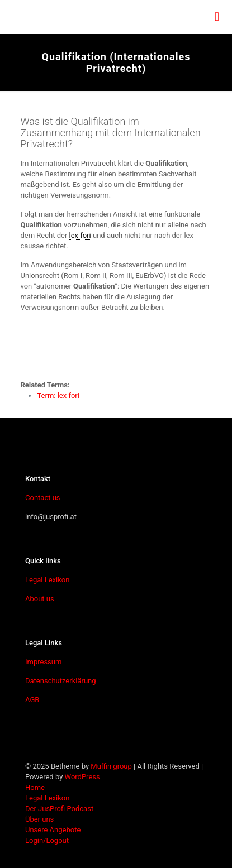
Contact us (43, 498)
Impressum (43, 662)
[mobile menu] (217, 17)
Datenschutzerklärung (61, 681)
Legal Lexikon (47, 580)
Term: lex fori (58, 395)
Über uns (39, 819)
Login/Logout (47, 840)
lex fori (80, 235)
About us (40, 599)
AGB (32, 700)
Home (35, 787)
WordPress (82, 777)
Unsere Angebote (53, 830)
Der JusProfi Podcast (59, 809)
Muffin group (111, 766)
